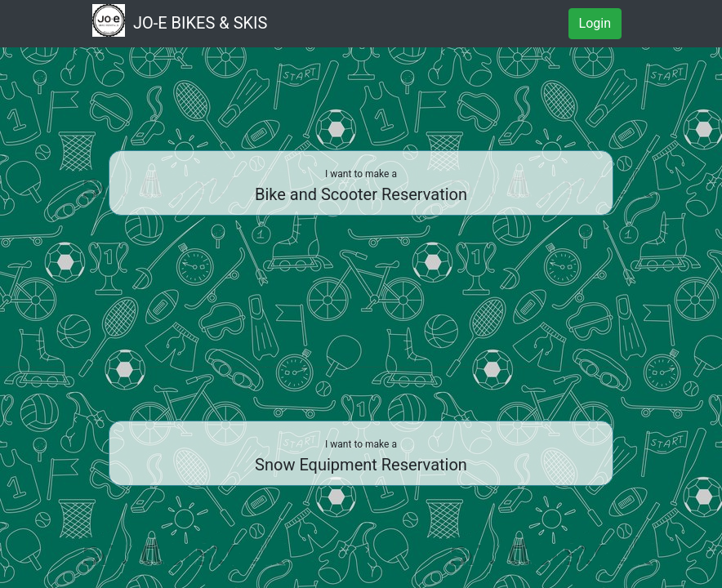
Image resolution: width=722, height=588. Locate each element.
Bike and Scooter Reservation (361, 186)
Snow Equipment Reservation (361, 457)
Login (595, 23)
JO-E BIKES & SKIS (180, 22)
